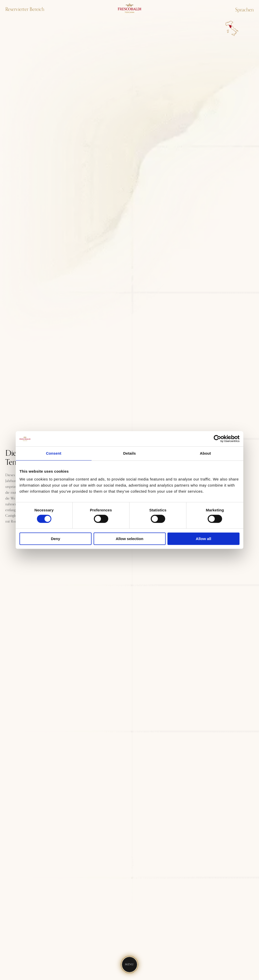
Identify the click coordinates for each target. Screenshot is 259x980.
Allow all (203, 539)
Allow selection (129, 539)
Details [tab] (129, 453)
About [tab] (205, 453)
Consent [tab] (54, 453)
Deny (56, 539)
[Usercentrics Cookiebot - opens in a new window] (217, 439)
